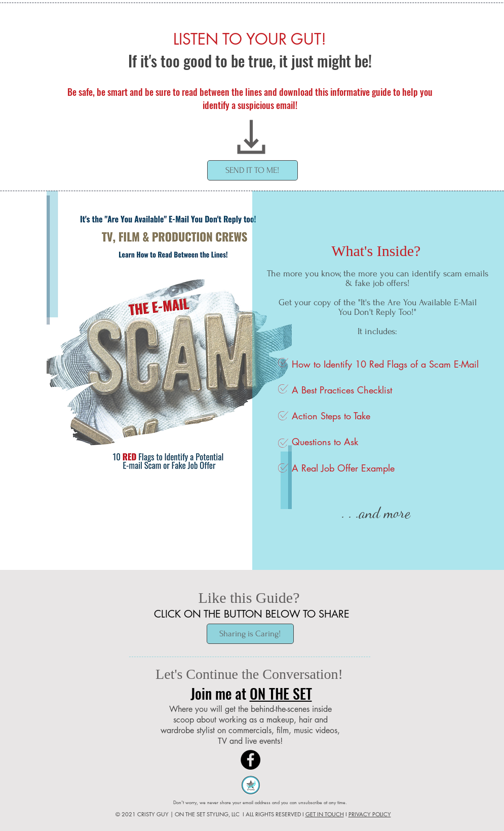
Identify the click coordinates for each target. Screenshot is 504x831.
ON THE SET (281, 693)
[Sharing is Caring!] (250, 634)
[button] (253, 170)
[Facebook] (250, 760)
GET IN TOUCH (325, 814)
